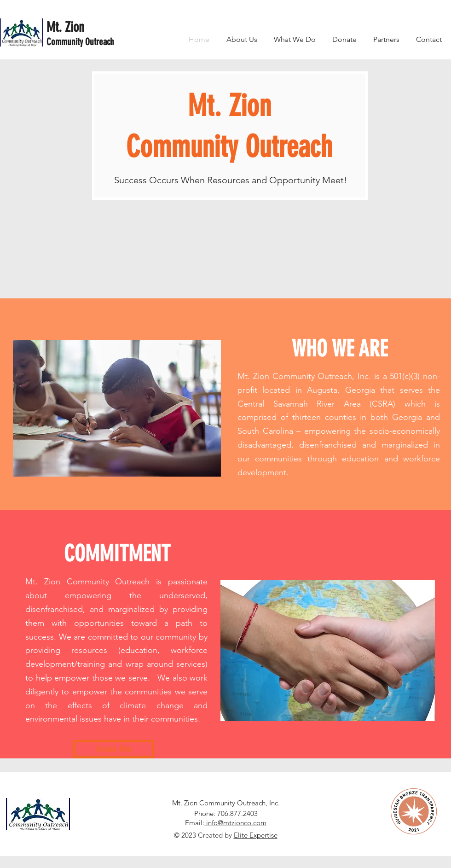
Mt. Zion (65, 27)
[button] (295, 39)
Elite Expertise (256, 835)
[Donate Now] (114, 749)
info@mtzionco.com (235, 823)
